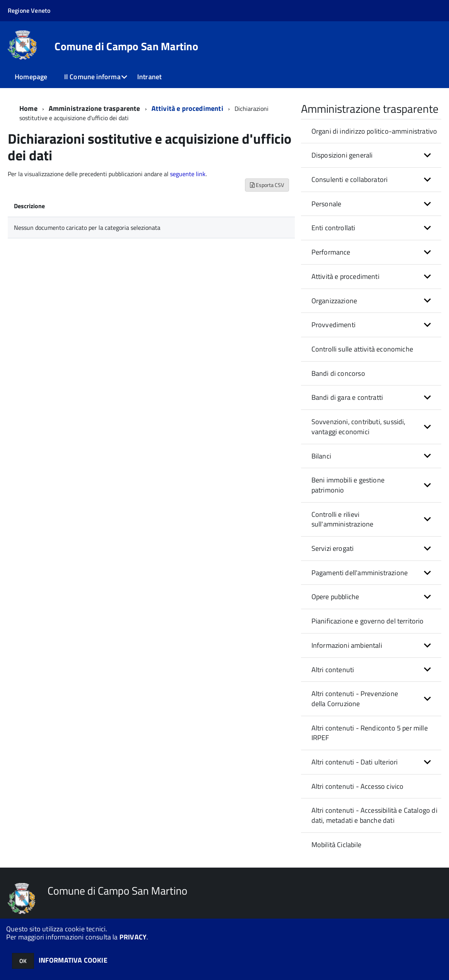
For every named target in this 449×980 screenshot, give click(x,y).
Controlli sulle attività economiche (362, 349)
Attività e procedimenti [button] (345, 276)
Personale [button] (327, 204)
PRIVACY (133, 937)
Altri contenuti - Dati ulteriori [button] (355, 762)
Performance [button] (331, 252)
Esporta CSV (267, 185)
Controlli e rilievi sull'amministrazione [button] (343, 519)
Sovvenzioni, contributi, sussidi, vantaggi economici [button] (359, 427)
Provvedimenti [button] (333, 325)
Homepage (31, 77)
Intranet (149, 77)
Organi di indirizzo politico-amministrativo (374, 131)
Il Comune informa (92, 77)
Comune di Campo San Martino (126, 46)
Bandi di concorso (338, 373)
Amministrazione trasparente (94, 108)
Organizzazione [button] (334, 301)
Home (28, 108)
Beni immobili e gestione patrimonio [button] (348, 485)
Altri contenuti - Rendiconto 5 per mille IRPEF (370, 733)
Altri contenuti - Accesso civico (358, 786)
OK (23, 961)
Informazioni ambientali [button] (347, 645)
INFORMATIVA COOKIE (73, 960)
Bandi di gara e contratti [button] (347, 397)
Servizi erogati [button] (333, 548)
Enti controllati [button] (333, 228)
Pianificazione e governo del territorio (368, 621)
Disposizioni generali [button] (342, 155)
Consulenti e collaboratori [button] (350, 179)
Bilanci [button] (321, 456)
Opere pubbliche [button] (335, 597)
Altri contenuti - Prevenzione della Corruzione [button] (355, 699)
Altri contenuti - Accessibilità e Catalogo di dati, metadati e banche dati (374, 815)
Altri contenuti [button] (333, 670)
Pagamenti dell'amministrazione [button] (360, 573)
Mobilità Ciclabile (336, 845)
